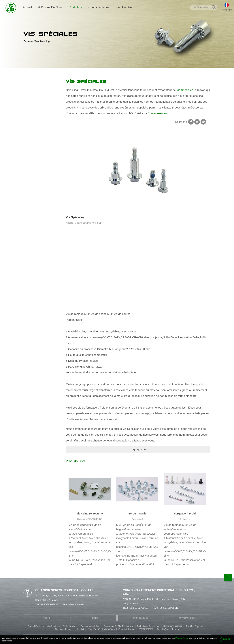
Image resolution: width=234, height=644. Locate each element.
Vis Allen (31, 133)
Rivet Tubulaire (35, 118)
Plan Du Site (124, 7)
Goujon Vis (32, 126)
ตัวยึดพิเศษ (110, 629)
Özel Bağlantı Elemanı (168, 629)
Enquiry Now (138, 449)
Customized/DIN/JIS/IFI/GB (90, 519)
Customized (137, 519)
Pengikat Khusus (127, 629)
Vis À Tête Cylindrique (39, 140)
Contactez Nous (99, 7)
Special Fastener (36, 626)
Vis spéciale (63, 72)
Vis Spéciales (81, 72)
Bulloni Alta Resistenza (148, 626)
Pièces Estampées (37, 154)
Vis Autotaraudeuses (38, 104)
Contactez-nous (157, 113)
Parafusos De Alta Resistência (119, 626)
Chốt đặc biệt (94, 629)
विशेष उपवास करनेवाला (173, 626)
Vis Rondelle (33, 90)
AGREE (227, 639)
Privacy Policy (187, 618)
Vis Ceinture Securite (90, 514)
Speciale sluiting (63, 629)
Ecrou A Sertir (137, 514)
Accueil (27, 7)
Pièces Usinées (35, 161)
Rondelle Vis (33, 97)
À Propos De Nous (50, 7)
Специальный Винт (90, 626)
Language (227, 9)
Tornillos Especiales (196, 626)
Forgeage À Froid (185, 514)
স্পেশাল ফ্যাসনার (146, 629)
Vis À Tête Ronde (36, 147)
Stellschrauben (70, 626)
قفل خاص (79, 629)
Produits (75, 7)
